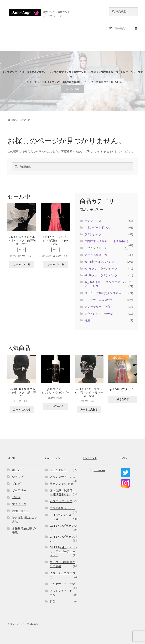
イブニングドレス (96, 248)
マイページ (19, 504)
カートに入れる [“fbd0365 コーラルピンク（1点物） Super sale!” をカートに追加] (55, 264)
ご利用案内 (51, 28)
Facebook (90, 458)
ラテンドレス (93, 221)
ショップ (23, 28)
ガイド (16, 497)
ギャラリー (19, 490)
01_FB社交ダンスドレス (99, 262)
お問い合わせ (14, 41)
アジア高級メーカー (97, 255)
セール (37, 28)
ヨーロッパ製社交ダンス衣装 (103, 293)
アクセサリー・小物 (97, 307)
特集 (87, 320)
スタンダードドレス (97, 227)
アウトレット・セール (99, 314)
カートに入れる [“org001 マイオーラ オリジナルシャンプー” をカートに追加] (55, 406)
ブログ (82, 28)
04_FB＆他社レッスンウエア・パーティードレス (63, 551)
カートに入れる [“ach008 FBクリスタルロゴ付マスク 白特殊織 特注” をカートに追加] (22, 264)
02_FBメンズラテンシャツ (101, 268)
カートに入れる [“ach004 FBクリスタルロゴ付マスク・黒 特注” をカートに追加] (22, 409)
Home (15, 120)
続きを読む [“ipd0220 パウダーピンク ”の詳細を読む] (123, 399)
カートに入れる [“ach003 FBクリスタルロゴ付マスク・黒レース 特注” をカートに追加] (89, 409)
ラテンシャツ (93, 234)
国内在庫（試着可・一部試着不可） (107, 241)
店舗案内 (67, 28)
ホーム (10, 28)
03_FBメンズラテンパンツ (101, 275)
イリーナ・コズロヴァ (99, 300)
